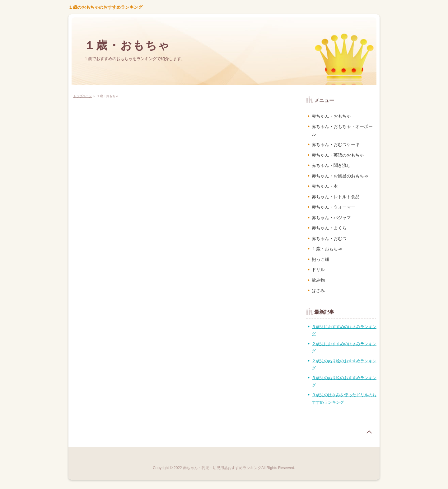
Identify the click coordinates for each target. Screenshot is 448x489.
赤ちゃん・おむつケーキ (336, 144)
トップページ (82, 96)
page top (369, 432)
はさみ (318, 290)
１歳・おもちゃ (127, 45)
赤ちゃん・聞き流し (331, 165)
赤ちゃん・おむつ (329, 238)
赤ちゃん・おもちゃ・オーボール (342, 130)
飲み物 (318, 280)
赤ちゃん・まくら (329, 228)
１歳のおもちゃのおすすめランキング (105, 7)
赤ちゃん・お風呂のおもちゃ (340, 176)
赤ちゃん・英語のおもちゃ (338, 155)
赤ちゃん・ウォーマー (334, 207)
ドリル (318, 270)
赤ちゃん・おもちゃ (331, 116)
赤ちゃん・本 (325, 186)
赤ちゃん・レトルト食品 (336, 197)
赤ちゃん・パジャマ (331, 218)
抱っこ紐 (320, 259)
